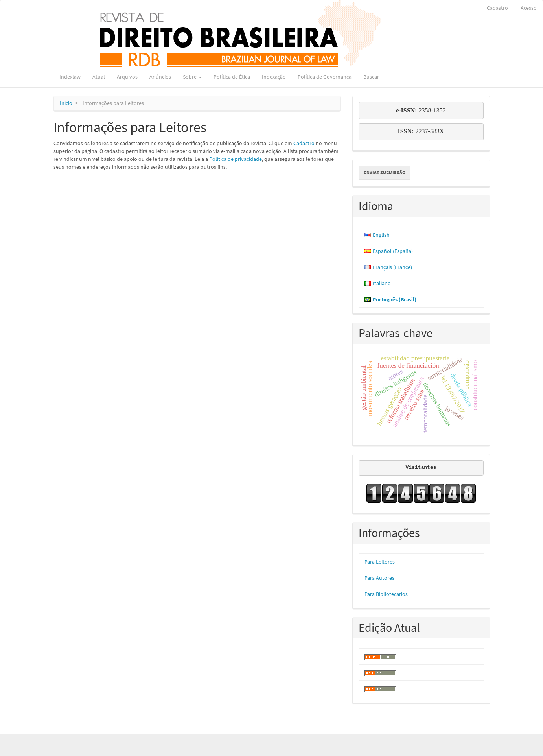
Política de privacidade (236, 159)
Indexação (274, 77)
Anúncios (160, 77)
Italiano (382, 283)
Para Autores (379, 578)
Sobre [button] (192, 77)
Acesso (529, 8)
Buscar (371, 77)
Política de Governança (325, 77)
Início (66, 103)
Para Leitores (380, 562)
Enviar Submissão (385, 172)
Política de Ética (232, 77)
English (381, 235)
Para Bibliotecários (386, 594)
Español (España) (393, 251)
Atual (99, 77)
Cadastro (497, 8)
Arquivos (127, 77)
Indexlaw (70, 77)
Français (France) (392, 267)
